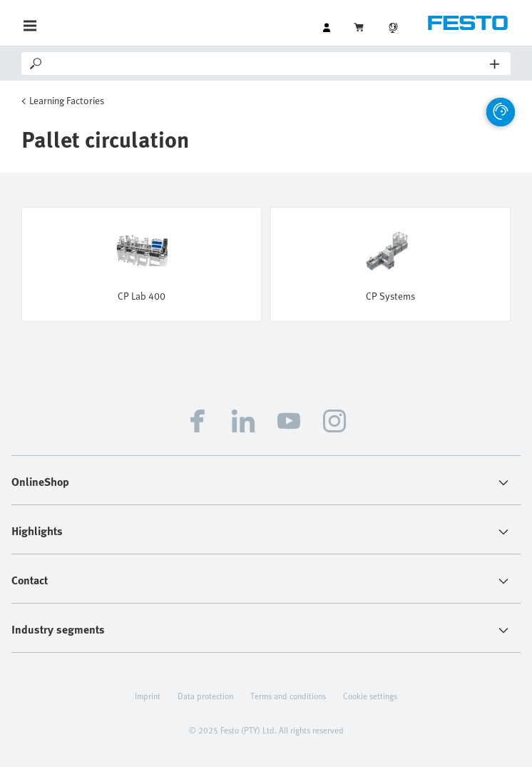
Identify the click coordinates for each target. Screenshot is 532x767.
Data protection (205, 696)
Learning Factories (67, 100)
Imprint (148, 696)
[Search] (267, 64)
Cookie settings (370, 696)
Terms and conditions (288, 696)
